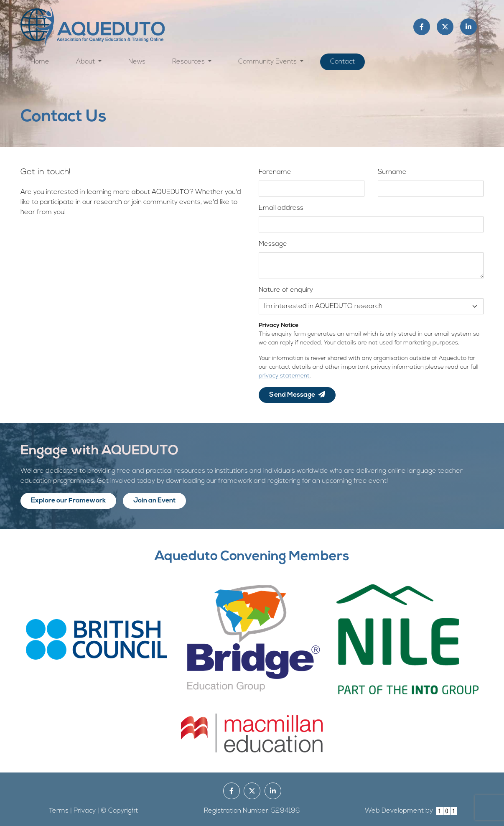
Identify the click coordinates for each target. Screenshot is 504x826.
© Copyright (119, 811)
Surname (392, 172)
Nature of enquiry (286, 290)
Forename (275, 172)
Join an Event (154, 501)
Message (273, 244)
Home (40, 62)
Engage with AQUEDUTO (99, 451)
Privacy (85, 811)
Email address (281, 208)
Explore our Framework (68, 501)
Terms (59, 811)
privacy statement (284, 376)
